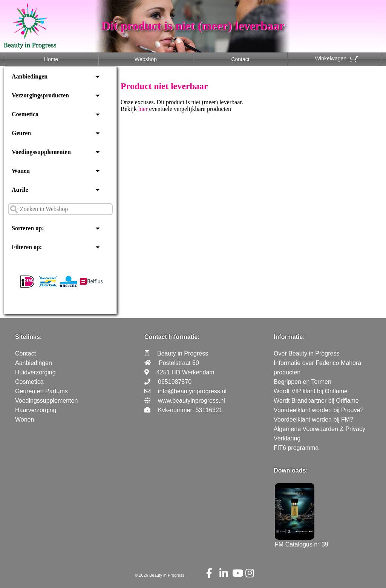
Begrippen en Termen (303, 382)
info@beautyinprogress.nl (192, 391)
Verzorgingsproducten (40, 95)
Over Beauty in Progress (306, 353)
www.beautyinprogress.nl (191, 401)
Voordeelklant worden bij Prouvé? (319, 410)
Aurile (20, 190)
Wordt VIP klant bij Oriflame (311, 391)
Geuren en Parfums (41, 391)
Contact (240, 59)
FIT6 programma (296, 448)
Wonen (21, 171)
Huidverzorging (35, 372)
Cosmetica (25, 114)
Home (51, 59)
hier (143, 109)
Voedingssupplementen (41, 152)
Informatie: (289, 337)
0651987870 (175, 382)
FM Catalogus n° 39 (302, 541)
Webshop (146, 59)
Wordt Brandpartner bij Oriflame (316, 401)
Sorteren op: (28, 228)
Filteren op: (27, 247)
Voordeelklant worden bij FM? (313, 419)
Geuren (21, 133)
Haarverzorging (36, 410)
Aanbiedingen (30, 76)
